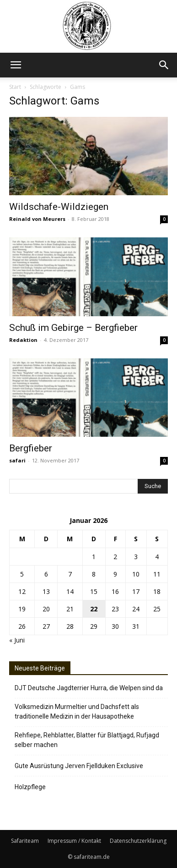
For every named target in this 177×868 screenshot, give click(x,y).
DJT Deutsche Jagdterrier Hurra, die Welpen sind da (89, 688)
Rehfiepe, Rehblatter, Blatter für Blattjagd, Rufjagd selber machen (87, 740)
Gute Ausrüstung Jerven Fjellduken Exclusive (79, 766)
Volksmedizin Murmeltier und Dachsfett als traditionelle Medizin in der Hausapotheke (77, 711)
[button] (16, 65)
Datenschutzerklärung (138, 841)
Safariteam (25, 841)
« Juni (17, 640)
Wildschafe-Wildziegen (59, 207)
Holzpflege (30, 787)
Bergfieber (31, 448)
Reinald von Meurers (37, 219)
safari (17, 460)
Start (15, 87)
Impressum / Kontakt (74, 841)
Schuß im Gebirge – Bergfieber (73, 328)
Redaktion (23, 340)
